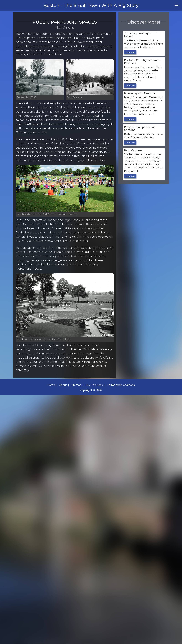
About (63, 385)
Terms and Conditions (121, 385)
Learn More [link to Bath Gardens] (130, 176)
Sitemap (76, 385)
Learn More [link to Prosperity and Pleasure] (130, 119)
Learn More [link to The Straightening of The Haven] (130, 52)
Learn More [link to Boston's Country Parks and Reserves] (130, 85)
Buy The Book (94, 385)
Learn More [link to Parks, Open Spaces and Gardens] (130, 142)
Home (51, 385)
